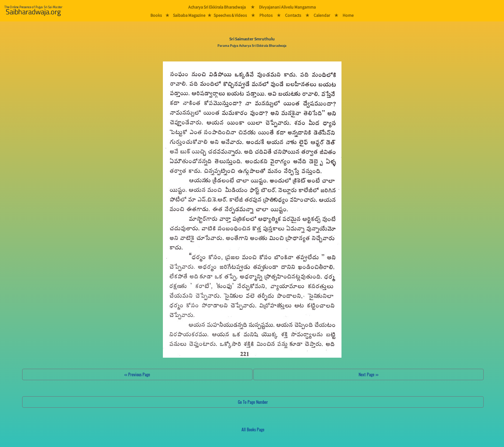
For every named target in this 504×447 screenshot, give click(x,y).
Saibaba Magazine (189, 15)
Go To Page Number (253, 402)
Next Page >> (368, 374)
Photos (266, 15)
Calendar (322, 15)
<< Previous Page (137, 374)
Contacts (293, 15)
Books (156, 15)
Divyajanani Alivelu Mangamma (287, 7)
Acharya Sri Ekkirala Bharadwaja (217, 7)
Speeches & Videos (230, 15)
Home (348, 15)
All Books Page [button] (253, 429)
